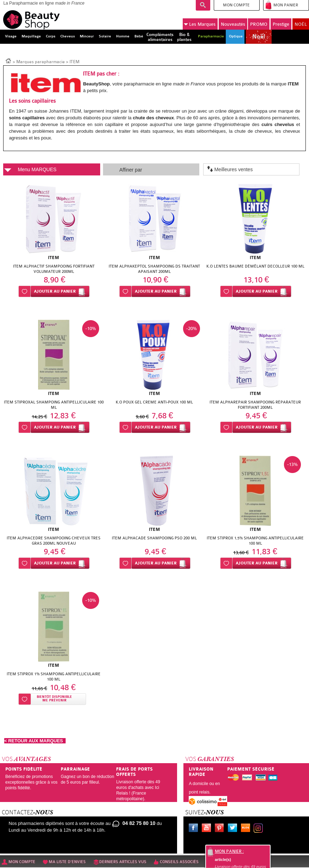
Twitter (234, 829)
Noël (259, 37)
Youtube (208, 829)
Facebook (195, 829)
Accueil (8, 60)
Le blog (247, 829)
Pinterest (221, 829)
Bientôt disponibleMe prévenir (54, 699)
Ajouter (55, 291)
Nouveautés (233, 24)
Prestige (281, 24)
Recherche (203, 5)
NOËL (301, 24)
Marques (200, 24)
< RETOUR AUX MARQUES (35, 741)
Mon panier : (229, 851)
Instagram (260, 829)
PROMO (259, 24)
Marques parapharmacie (41, 62)
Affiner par (131, 170)
